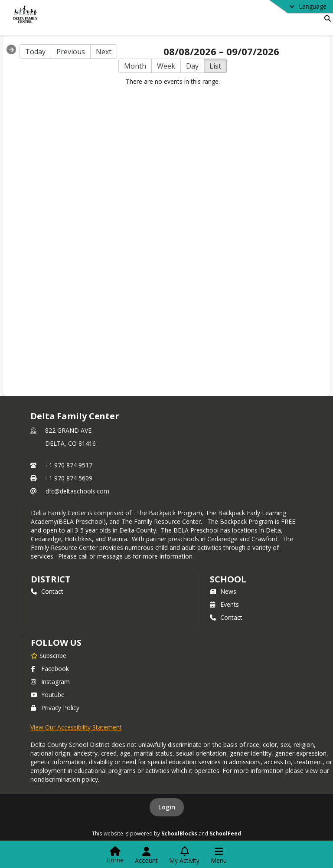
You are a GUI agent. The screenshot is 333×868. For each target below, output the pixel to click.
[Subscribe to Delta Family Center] (49, 655)
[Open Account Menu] (146, 855)
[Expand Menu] (11, 49)
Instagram (50, 682)
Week (166, 66)
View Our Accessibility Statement (76, 727)
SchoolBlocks (179, 833)
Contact (47, 591)
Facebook (50, 669)
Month (135, 66)
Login (167, 807)
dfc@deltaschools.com (77, 491)
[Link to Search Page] (326, 18)
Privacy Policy (55, 708)
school (228, 579)
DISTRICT (51, 579)
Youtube (48, 695)
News (223, 591)
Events (224, 604)
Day (192, 66)
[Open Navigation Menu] (219, 855)
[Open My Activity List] (184, 855)
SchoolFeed (225, 833)
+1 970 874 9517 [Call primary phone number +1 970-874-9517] (69, 465)
